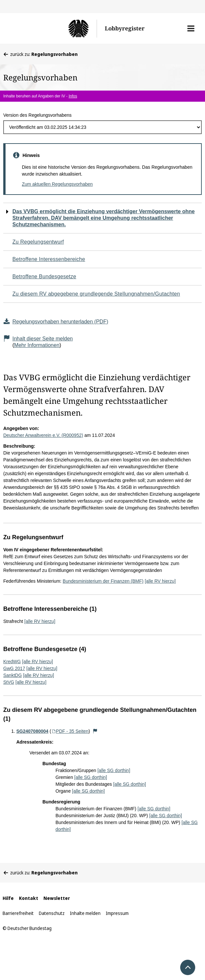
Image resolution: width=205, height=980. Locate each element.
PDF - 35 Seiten (70, 731)
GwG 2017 (14, 668)
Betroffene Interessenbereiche (49, 259)
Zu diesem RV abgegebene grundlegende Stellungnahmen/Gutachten (96, 294)
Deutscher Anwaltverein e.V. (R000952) (43, 435)
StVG (9, 682)
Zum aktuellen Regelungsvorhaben (57, 184)
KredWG (12, 662)
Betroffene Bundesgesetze (44, 276)
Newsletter (57, 898)
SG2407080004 (32, 731)
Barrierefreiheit (18, 913)
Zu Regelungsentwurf (38, 242)
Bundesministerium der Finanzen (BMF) (103, 581)
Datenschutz (52, 913)
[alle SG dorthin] (114, 770)
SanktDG (13, 675)
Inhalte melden (85, 913)
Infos (73, 96)
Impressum (117, 913)
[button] (191, 28)
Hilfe (8, 898)
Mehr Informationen (37, 345)
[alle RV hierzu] (160, 581)
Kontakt (29, 898)
